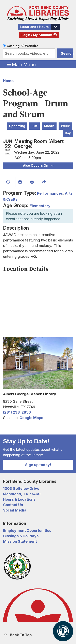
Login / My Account (37, 35)
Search (67, 53)
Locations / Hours (34, 27)
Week (65, 126)
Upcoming (17, 126)
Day (68, 133)
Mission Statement (20, 541)
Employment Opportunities (27, 531)
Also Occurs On (38, 166)
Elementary (40, 206)
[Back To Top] (38, 635)
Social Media (15, 510)
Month (49, 126)
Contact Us (13, 505)
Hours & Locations (19, 499)
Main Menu (21, 64)
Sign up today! (38, 465)
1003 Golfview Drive (21, 488)
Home (8, 81)
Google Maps (31, 418)
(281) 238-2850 (17, 412)
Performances (50, 193)
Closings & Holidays (21, 536)
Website (32, 46)
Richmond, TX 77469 (22, 494)
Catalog (13, 46)
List (35, 126)
